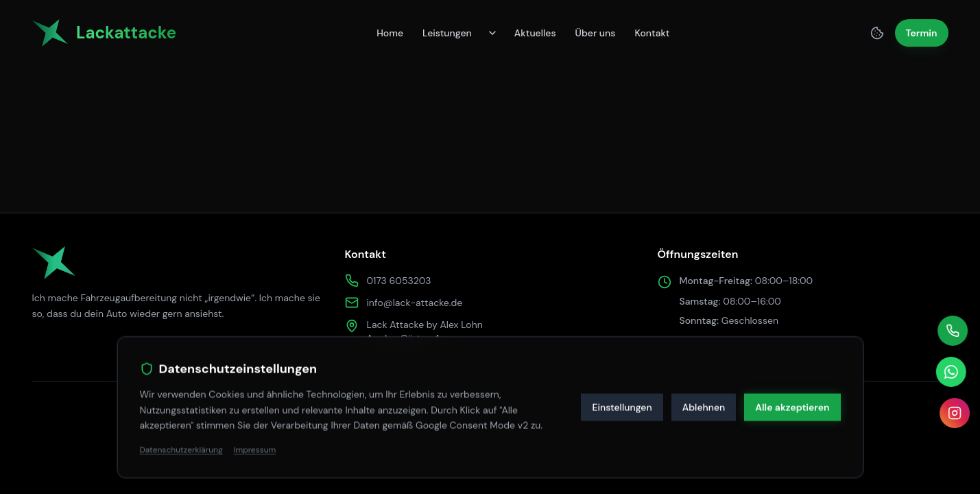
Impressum (255, 447)
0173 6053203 (399, 281)
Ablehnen (704, 403)
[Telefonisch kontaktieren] (953, 331)
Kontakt (652, 33)
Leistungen (447, 33)
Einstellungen (622, 403)
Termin (922, 33)
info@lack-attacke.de (415, 303)
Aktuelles (535, 33)
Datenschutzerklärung (181, 447)
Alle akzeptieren (792, 403)
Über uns (596, 33)
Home (390, 33)
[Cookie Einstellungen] (877, 33)
